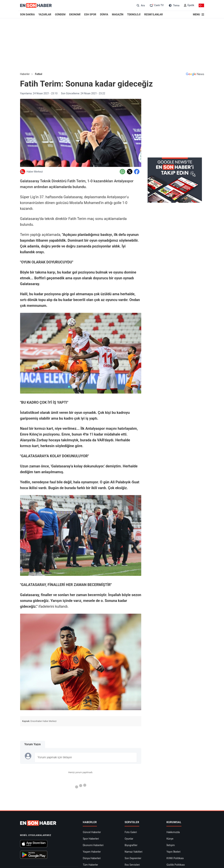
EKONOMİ (75, 14)
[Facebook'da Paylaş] (137, 172)
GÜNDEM (60, 14)
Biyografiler (131, 845)
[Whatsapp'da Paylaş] (122, 172)
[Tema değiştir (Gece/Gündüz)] (174, 5)
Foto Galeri (131, 832)
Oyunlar (129, 839)
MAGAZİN (118, 14)
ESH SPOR (90, 14)
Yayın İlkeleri (173, 852)
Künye (170, 839)
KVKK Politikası (175, 858)
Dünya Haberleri (92, 858)
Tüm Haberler (90, 865)
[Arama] (140, 5)
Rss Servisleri (132, 865)
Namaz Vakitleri (133, 852)
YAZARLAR (45, 14)
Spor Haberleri (91, 839)
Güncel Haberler (92, 832)
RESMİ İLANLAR (153, 14)
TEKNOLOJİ (134, 14)
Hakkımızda (173, 832)
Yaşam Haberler (92, 852)
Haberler (25, 74)
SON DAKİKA (27, 14)
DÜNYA (104, 14)
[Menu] (198, 14)
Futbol (39, 74)
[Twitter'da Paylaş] (130, 172)
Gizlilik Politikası (176, 865)
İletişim (171, 845)
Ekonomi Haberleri (93, 845)
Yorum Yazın (33, 744)
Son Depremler (133, 858)
